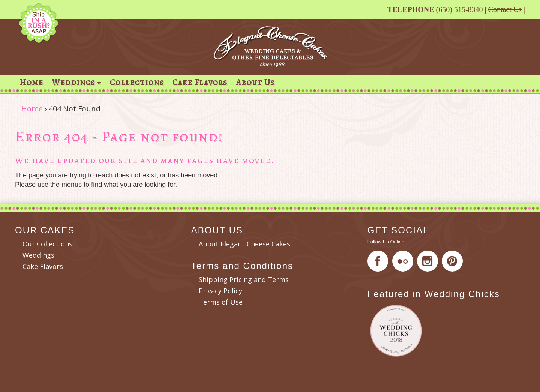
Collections (136, 82)
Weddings (73, 82)
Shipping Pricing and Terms (244, 279)
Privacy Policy (220, 291)
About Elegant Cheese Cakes (244, 244)
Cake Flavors (200, 82)
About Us (255, 82)
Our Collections (47, 244)
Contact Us (505, 9)
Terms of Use (221, 302)
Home (31, 82)
